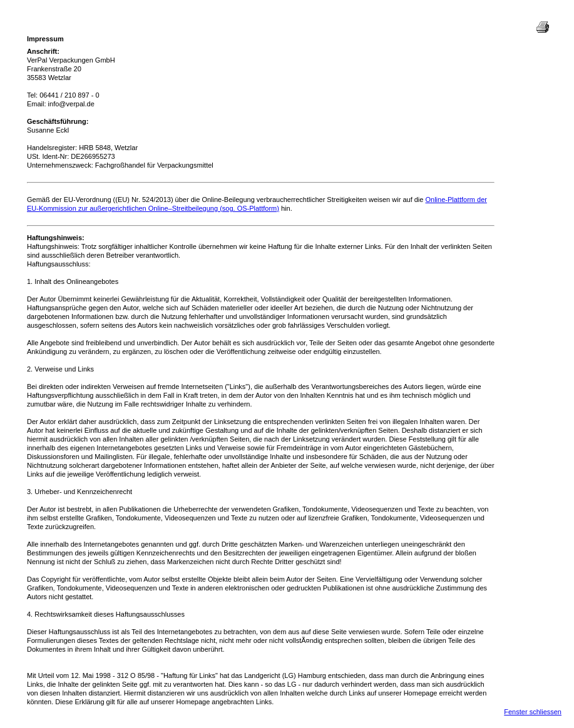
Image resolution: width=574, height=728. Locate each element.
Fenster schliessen (533, 712)
